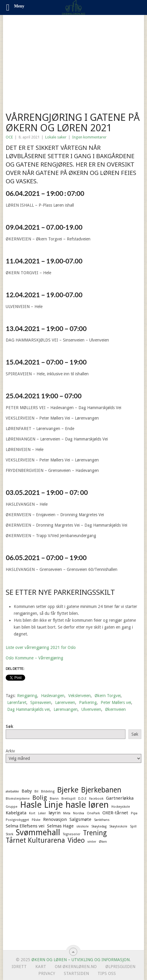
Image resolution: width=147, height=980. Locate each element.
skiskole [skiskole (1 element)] (82, 826)
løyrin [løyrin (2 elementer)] (54, 813)
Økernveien (115, 709)
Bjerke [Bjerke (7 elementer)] (68, 790)
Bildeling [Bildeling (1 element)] (48, 791)
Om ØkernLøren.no (76, 967)
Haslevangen (53, 696)
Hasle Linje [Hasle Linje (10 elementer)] (41, 805)
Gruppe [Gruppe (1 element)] (12, 807)
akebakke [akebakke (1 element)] (12, 791)
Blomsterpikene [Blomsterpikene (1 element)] (18, 799)
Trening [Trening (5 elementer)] (95, 833)
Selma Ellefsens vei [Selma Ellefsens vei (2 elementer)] (25, 826)
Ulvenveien (91, 709)
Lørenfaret (17, 702)
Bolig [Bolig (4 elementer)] (40, 798)
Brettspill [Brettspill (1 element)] (68, 799)
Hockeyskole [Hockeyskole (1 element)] (121, 807)
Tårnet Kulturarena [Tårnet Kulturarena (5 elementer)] (35, 840)
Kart (41, 967)
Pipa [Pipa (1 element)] (134, 813)
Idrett (19, 967)
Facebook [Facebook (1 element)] (96, 799)
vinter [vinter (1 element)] (92, 842)
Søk (9, 726)
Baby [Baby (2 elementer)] (27, 791)
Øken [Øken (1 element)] (103, 842)
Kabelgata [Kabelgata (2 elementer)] (16, 813)
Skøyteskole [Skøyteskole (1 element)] (118, 826)
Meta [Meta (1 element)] (67, 813)
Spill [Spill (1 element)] (133, 826)
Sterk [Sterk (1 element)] (9, 834)
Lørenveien (65, 702)
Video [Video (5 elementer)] (76, 840)
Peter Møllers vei (116, 702)
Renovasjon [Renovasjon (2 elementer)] (55, 819)
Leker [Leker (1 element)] (42, 813)
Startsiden (76, 973)
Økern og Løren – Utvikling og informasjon (81, 960)
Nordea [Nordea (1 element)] (79, 813)
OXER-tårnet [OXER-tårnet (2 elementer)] (115, 813)
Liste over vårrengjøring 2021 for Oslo (41, 647)
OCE (9, 137)
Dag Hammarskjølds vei (28, 709)
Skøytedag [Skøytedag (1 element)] (99, 826)
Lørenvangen (66, 709)
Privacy (47, 973)
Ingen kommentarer (89, 137)
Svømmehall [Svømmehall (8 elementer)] (38, 833)
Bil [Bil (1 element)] (36, 791)
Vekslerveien (79, 696)
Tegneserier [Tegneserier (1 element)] (72, 834)
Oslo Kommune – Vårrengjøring (34, 658)
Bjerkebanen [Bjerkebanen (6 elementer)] (101, 790)
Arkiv (10, 751)
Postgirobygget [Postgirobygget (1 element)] (17, 820)
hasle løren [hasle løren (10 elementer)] (87, 805)
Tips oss (107, 973)
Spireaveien (41, 702)
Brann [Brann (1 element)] (54, 799)
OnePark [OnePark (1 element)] (93, 813)
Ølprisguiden (120, 967)
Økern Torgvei (108, 696)
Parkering (88, 702)
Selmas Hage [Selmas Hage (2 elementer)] (60, 826)
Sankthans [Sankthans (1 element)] (102, 820)
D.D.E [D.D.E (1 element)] (82, 799)
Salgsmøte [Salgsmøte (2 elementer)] (80, 819)
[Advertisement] (73, 60)
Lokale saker (56, 137)
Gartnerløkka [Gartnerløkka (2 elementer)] (120, 798)
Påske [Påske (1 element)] (36, 820)
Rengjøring (27, 696)
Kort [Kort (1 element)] (32, 813)
